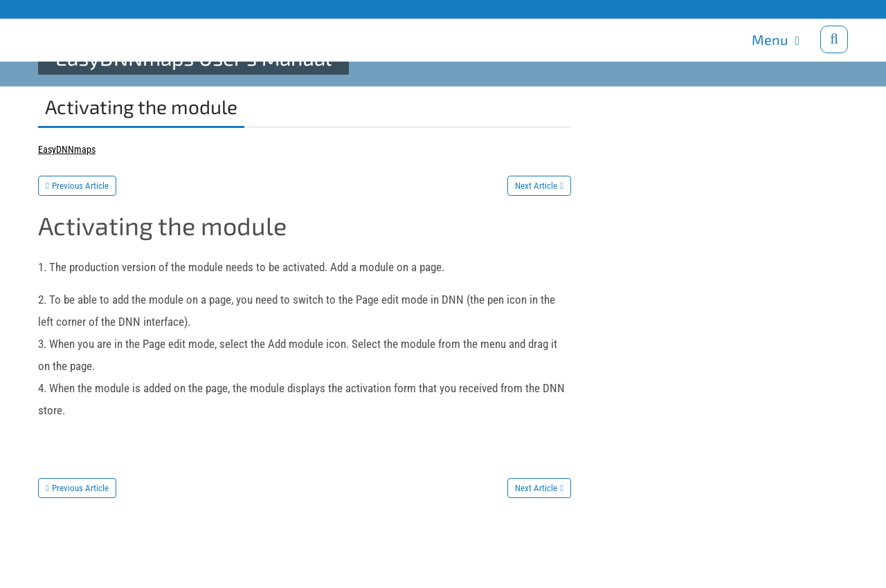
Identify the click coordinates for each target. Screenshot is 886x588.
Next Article (536, 186)
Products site (65, 9)
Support (111, 9)
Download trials (815, 9)
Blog (143, 9)
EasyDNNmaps (67, 149)
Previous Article (80, 186)
